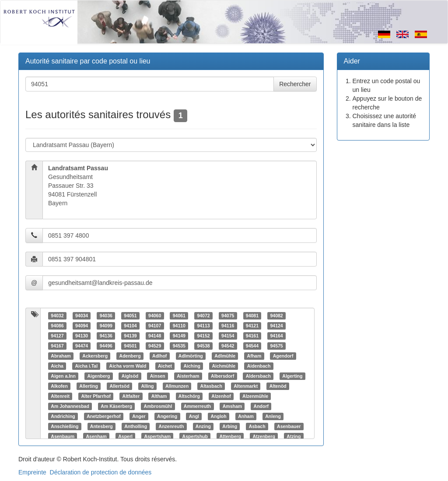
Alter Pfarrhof (96, 396)
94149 (179, 336)
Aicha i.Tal (86, 366)
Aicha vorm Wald (128, 366)
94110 (179, 326)
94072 (203, 316)
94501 (130, 346)
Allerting (89, 386)
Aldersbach (258, 376)
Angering (167, 416)
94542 (228, 346)
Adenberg (130, 356)
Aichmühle (224, 366)
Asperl (125, 436)
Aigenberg (98, 376)
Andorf (261, 406)
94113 (203, 326)
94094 (82, 326)
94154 (228, 336)
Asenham (96, 436)
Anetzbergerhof (104, 416)
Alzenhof (221, 396)
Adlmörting (191, 356)
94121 (252, 326)
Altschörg (189, 396)
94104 (130, 326)
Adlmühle (225, 356)
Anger (139, 416)
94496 (106, 346)
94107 (155, 326)
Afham (254, 356)
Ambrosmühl (158, 406)
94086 (57, 326)
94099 (106, 326)
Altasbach (211, 386)
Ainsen (158, 376)
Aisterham (188, 376)
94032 (57, 316)
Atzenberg (264, 436)
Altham (159, 396)
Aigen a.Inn (63, 376)
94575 (276, 346)
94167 (57, 346)
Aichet (165, 366)
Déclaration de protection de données (101, 472)
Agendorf (283, 356)
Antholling (136, 426)
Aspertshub (195, 436)
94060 (155, 316)
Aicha (57, 366)
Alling (147, 386)
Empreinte (32, 472)
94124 (276, 326)
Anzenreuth (171, 426)
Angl (194, 416)
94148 (155, 336)
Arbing (230, 426)
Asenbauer (289, 426)
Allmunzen (177, 386)
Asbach (257, 426)
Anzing (203, 426)
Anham (246, 416)
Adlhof (159, 356)
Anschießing (65, 426)
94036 (106, 316)
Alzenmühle (255, 396)
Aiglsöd (130, 376)
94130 (82, 336)
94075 (228, 316)
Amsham (232, 406)
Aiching (192, 366)
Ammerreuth (197, 406)
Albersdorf (222, 376)
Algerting (292, 376)
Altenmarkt (246, 386)
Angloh (219, 416)
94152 (203, 336)
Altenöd (278, 386)
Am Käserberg (116, 406)
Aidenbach (259, 366)
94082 (276, 316)
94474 (82, 346)
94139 (130, 336)
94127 (57, 336)
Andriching (63, 416)
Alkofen (59, 386)
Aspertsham (157, 436)
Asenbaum (63, 436)
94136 (106, 336)
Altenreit (60, 396)
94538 (203, 346)
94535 (179, 346)
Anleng (273, 416)
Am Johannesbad (70, 406)
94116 (228, 326)
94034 (82, 316)
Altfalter (131, 396)
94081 (252, 316)
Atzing (294, 436)
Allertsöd (119, 386)
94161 (252, 336)
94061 (179, 316)
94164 (276, 336)
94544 (252, 346)
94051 (130, 316)
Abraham (61, 356)
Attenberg (230, 436)
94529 (155, 346)
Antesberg (101, 426)
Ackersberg (95, 356)
